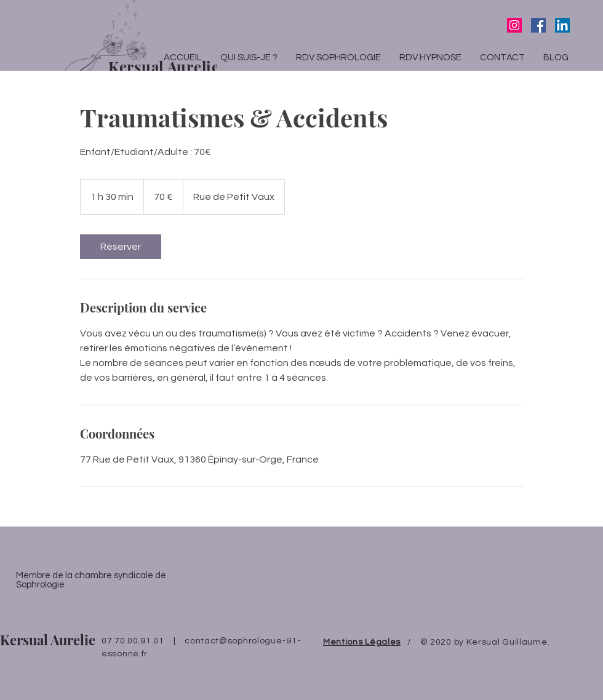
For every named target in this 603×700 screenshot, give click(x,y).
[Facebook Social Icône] (538, 25)
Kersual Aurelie (48, 640)
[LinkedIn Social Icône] (562, 25)
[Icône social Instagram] (514, 25)
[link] (121, 247)
